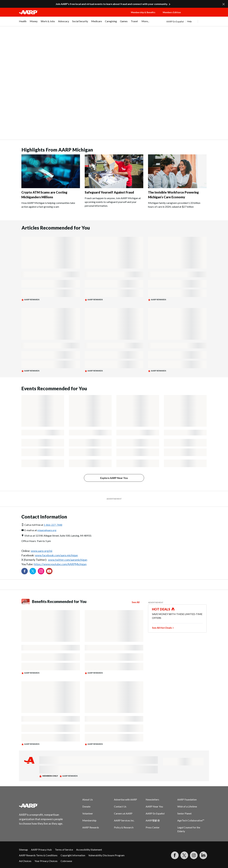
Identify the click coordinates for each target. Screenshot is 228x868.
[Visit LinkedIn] (203, 855)
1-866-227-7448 (53, 525)
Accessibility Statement (89, 850)
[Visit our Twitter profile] (33, 571)
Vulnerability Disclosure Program (106, 855)
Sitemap (23, 850)
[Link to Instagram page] (41, 571)
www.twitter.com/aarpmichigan (68, 560)
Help (189, 21)
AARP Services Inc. (124, 820)
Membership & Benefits (143, 12)
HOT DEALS (161, 609)
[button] (198, 15)
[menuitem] (23, 23)
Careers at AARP (123, 813)
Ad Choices (25, 861)
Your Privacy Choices (46, 861)
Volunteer (88, 813)
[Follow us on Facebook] (25, 571)
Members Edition (172, 12)
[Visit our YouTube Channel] (49, 571)
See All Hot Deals (162, 628)
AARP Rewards (91, 827)
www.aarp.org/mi (42, 551)
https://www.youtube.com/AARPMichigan (60, 564)
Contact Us (120, 806)
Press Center (153, 827)
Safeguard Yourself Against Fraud (109, 192)
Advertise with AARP (125, 799)
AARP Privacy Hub (41, 850)
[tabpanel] (188, 21)
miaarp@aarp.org (47, 530)
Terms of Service (64, 850)
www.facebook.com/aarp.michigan (56, 555)
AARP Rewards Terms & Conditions (38, 855)
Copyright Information (73, 855)
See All (136, 602)
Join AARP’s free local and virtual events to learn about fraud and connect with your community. (112, 4)
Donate (86, 806)
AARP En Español (175, 21)
